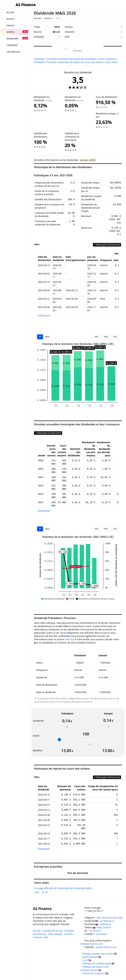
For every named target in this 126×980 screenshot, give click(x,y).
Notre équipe (55, 934)
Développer (44, 315)
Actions (48, 18)
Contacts (38, 937)
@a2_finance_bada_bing (110, 918)
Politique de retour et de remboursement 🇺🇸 (94, 968)
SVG (96, 337)
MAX (47, 337)
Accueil (37, 18)
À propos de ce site (52, 931)
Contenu (69, 934)
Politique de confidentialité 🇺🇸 (98, 964)
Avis (46, 937)
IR (47, 892)
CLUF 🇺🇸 (87, 960)
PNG (105, 337)
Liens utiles (111, 62)
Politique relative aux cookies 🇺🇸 (100, 954)
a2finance (106, 924)
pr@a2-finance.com (106, 947)
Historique (39, 59)
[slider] (59, 740)
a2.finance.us (107, 921)
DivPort (69, 639)
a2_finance (95, 931)
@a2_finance (104, 927)
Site (38, 892)
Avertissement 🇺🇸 (92, 957)
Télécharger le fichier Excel (107, 245)
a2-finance (101, 934)
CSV (115, 337)
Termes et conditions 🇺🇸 (95, 973)
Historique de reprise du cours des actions (81, 62)
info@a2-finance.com (92, 944)
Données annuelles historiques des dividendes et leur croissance (82, 59)
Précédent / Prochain (45, 62)
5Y (40, 337)
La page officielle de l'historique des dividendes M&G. (64, 888)
